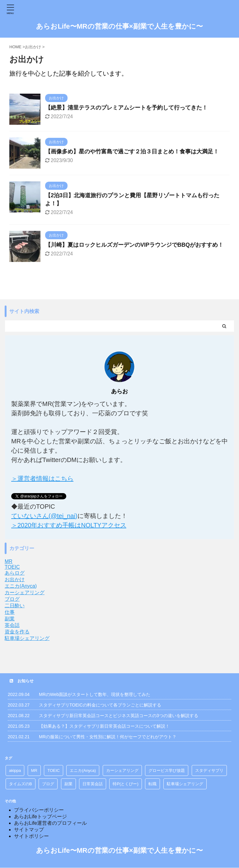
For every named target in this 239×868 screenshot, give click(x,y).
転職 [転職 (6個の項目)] (152, 784)
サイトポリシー (31, 836)
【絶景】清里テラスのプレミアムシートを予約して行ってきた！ (126, 108)
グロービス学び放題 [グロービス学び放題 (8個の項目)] (167, 770)
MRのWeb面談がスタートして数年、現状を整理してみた (95, 694)
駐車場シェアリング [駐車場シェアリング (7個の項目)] (185, 784)
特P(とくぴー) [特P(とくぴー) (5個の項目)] (125, 784)
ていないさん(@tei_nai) (44, 516)
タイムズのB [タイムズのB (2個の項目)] (21, 784)
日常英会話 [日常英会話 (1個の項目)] (93, 784)
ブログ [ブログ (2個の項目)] (48, 784)
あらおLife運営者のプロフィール (50, 823)
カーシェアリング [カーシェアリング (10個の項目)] (122, 770)
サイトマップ (29, 830)
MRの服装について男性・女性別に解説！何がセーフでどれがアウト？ (108, 737)
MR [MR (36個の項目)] (34, 770)
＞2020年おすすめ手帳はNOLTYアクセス (69, 525)
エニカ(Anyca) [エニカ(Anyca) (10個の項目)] (83, 770)
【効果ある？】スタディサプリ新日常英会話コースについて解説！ (104, 726)
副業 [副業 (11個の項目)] (68, 784)
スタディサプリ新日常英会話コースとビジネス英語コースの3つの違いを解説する (119, 716)
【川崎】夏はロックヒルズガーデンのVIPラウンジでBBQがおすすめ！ (134, 245)
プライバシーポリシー (39, 810)
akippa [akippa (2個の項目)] (15, 770)
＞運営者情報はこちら (42, 478)
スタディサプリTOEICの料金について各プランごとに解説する (100, 705)
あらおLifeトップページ (40, 817)
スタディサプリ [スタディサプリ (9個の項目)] (209, 770)
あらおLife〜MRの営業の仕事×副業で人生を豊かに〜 (119, 26)
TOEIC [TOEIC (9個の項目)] (54, 770)
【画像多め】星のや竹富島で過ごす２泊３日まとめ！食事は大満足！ (132, 152)
